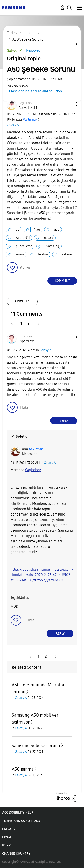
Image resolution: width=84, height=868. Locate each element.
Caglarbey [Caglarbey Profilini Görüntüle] (33, 470)
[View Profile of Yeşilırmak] (30, 120)
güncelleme (24, 246)
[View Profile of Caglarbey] (25, 103)
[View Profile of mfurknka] (25, 336)
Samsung (53, 246)
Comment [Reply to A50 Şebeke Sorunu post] (62, 281)
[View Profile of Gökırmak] (36, 449)
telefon (43, 254)
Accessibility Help (18, 813)
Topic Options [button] (69, 45)
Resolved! (34, 50)
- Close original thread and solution (34, 91)
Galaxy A (13, 125)
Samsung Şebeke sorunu (36, 746)
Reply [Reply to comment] (64, 421)
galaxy (49, 238)
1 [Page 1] (21, 323)
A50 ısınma (23, 769)
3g (18, 230)
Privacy (9, 829)
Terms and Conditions (21, 821)
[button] (69, 104)
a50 (57, 230)
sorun (20, 254)
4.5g (37, 230)
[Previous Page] (14, 323)
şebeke (67, 254)
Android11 (23, 238)
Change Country (16, 854)
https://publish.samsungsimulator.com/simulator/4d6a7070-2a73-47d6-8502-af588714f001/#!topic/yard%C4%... (42, 575)
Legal (7, 837)
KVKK (6, 845)
